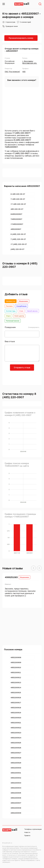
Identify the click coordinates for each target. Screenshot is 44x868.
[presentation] (22, 378)
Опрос (8, 316)
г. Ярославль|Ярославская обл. (30, 62)
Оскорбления (21, 306)
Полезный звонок (13, 321)
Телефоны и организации (33, 829)
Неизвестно (11, 301)
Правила (27, 836)
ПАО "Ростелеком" (12, 72)
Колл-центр (19, 316)
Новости (27, 832)
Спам (21, 311)
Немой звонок (32, 311)
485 (24, 72)
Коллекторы (11, 311)
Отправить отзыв (22, 368)
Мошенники (23, 301)
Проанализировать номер (21, 38)
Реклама (9, 306)
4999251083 (11, 577)
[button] (33, 568)
